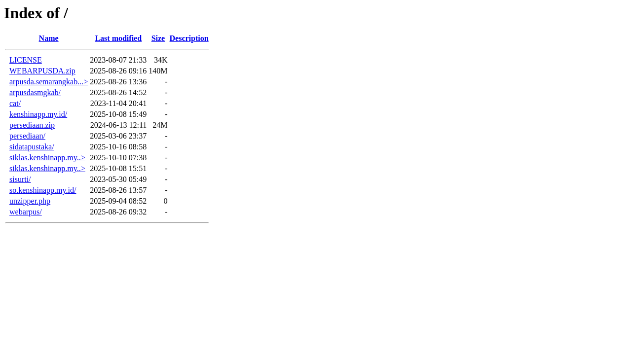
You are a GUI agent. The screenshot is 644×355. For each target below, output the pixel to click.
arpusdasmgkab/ (35, 92)
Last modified (118, 38)
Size (158, 38)
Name (49, 38)
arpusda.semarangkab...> (49, 82)
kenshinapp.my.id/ (38, 114)
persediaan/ (27, 136)
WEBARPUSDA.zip (42, 71)
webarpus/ (26, 212)
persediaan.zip (32, 125)
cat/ (15, 103)
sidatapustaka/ (32, 147)
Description (189, 38)
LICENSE (26, 60)
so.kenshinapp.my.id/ (43, 190)
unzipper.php (30, 201)
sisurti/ (20, 179)
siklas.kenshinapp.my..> (47, 158)
